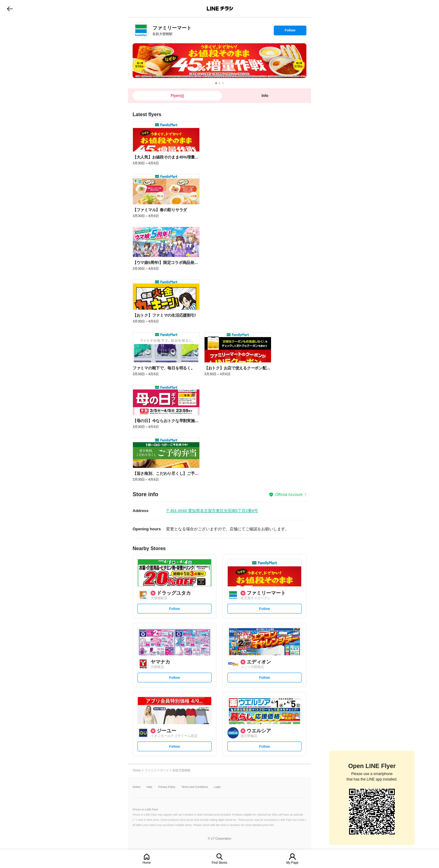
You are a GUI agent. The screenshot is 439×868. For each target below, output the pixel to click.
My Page (292, 863)
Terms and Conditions (195, 787)
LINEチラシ (220, 9)
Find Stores (219, 863)
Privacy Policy (167, 787)
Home (147, 863)
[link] (141, 30)
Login (217, 787)
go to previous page (10, 9)
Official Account (289, 494)
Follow (290, 32)
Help (150, 787)
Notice (137, 787)
